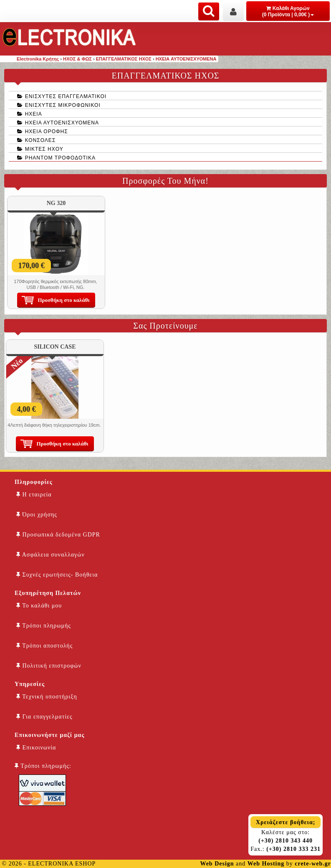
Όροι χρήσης (37, 515)
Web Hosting (266, 864)
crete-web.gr (313, 864)
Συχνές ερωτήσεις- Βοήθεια (57, 575)
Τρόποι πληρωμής (44, 626)
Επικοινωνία (36, 748)
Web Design (217, 864)
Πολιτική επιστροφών (49, 666)
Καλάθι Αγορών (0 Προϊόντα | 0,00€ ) (288, 11)
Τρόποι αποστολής (44, 646)
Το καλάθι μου (39, 606)
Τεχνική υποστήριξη (47, 697)
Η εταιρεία (34, 495)
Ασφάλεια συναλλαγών (51, 555)
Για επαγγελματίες (44, 717)
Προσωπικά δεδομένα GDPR (58, 535)
